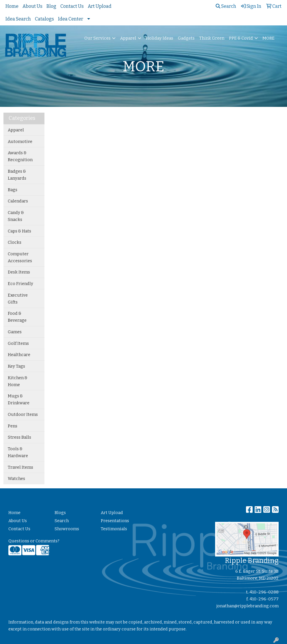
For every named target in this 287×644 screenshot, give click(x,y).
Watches (16, 479)
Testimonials (114, 529)
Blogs (60, 513)
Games (15, 332)
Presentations (115, 521)
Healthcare (19, 355)
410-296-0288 (264, 592)
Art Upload (100, 6)
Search (226, 6)
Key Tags (16, 366)
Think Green (212, 38)
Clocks (15, 242)
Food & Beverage (17, 317)
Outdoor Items (23, 414)
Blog (51, 6)
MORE (269, 38)
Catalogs (44, 19)
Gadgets (186, 38)
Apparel (128, 38)
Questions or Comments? (34, 541)
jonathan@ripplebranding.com (248, 606)
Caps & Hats (19, 231)
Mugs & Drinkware (19, 399)
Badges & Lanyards (17, 175)
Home (12, 6)
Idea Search (18, 19)
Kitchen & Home (18, 381)
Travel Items (20, 467)
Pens (13, 426)
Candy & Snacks (16, 216)
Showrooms (67, 529)
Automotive (20, 142)
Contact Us (72, 6)
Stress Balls (19, 437)
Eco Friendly (20, 284)
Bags (13, 190)
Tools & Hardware (18, 452)
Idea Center (71, 19)
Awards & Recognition (20, 156)
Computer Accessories (20, 257)
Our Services (97, 38)
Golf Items (18, 343)
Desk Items (19, 272)
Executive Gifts (18, 299)
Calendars (18, 201)
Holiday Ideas (160, 38)
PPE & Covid (241, 38)
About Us (32, 6)
